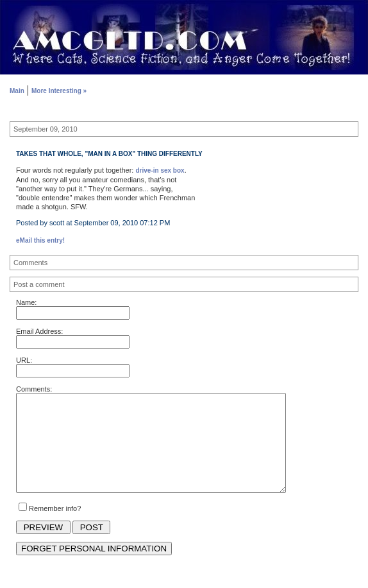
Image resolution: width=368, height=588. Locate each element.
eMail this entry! (40, 240)
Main (17, 91)
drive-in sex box (160, 170)
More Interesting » (59, 91)
